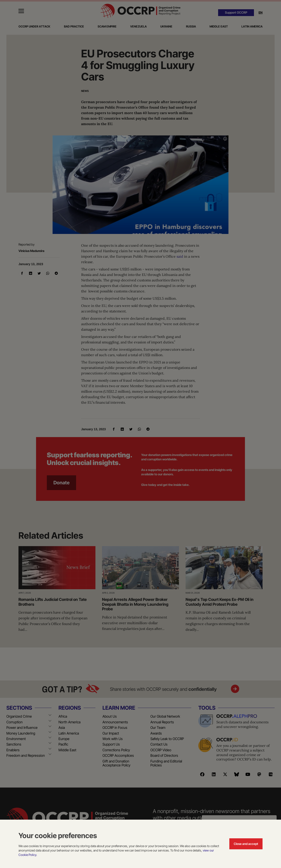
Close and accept (246, 844)
